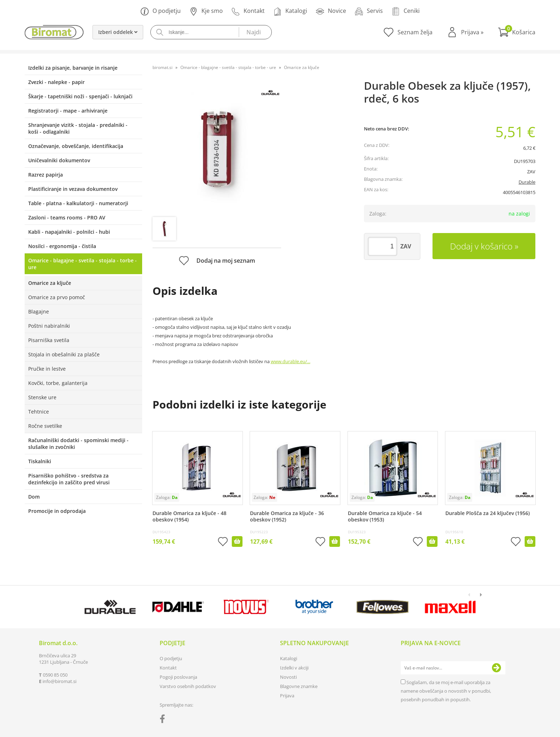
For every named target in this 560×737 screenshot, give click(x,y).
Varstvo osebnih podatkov (188, 686)
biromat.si (162, 67)
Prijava (472, 32)
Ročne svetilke (45, 426)
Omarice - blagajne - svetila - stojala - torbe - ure (82, 264)
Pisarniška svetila (49, 340)
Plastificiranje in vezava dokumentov (73, 189)
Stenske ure (42, 397)
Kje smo (206, 11)
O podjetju (161, 11)
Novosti (288, 677)
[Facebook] (164, 720)
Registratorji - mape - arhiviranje (68, 111)
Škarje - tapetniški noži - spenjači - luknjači (80, 96)
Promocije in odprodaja (57, 511)
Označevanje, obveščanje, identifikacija (76, 146)
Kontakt (248, 11)
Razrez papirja (46, 175)
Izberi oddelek (118, 32)
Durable (527, 182)
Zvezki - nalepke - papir (56, 82)
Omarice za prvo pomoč (57, 297)
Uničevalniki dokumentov (59, 160)
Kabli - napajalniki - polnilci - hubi (69, 232)
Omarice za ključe (50, 283)
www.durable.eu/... (291, 361)
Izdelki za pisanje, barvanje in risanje (73, 68)
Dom (34, 497)
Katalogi (290, 11)
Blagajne (39, 311)
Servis (369, 11)
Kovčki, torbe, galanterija (58, 383)
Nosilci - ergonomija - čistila (62, 246)
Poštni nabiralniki (49, 326)
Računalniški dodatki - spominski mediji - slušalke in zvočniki (78, 444)
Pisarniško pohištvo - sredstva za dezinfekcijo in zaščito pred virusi (69, 479)
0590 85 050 (55, 675)
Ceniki (406, 11)
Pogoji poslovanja (178, 677)
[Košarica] (517, 32)
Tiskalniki (40, 461)
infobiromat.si (59, 681)
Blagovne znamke (299, 686)
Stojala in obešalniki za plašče (64, 354)
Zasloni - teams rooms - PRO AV (67, 217)
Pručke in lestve (47, 369)
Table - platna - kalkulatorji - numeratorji (78, 203)
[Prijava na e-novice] (496, 668)
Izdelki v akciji (294, 668)
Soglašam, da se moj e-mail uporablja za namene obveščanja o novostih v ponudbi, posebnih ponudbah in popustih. (446, 691)
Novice (331, 11)
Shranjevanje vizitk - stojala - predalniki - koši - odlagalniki (78, 128)
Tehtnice (39, 412)
